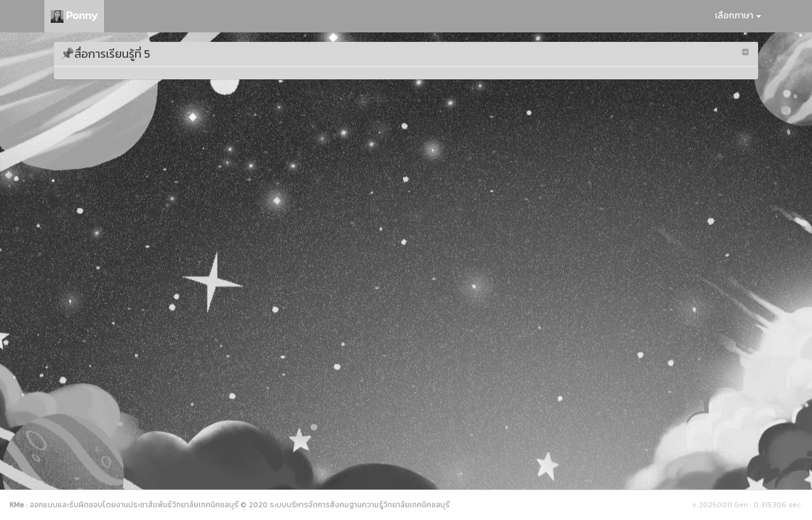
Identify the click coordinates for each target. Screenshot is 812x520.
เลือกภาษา (738, 16)
